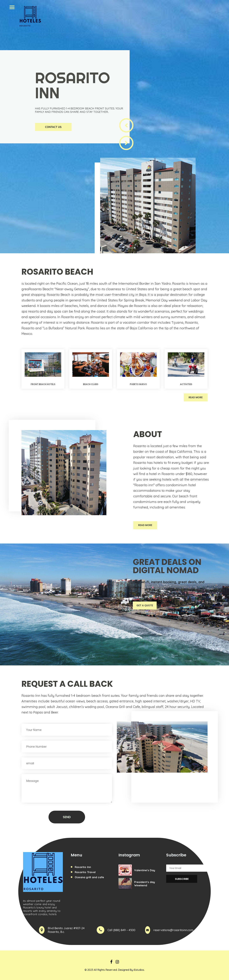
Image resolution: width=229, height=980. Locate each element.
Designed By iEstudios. (131, 970)
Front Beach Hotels (43, 384)
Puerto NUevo (138, 384)
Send (67, 817)
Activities (186, 384)
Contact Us (53, 127)
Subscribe (182, 879)
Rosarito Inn (83, 867)
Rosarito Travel (85, 872)
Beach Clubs (91, 384)
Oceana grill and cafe (89, 877)
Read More (196, 397)
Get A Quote (145, 605)
